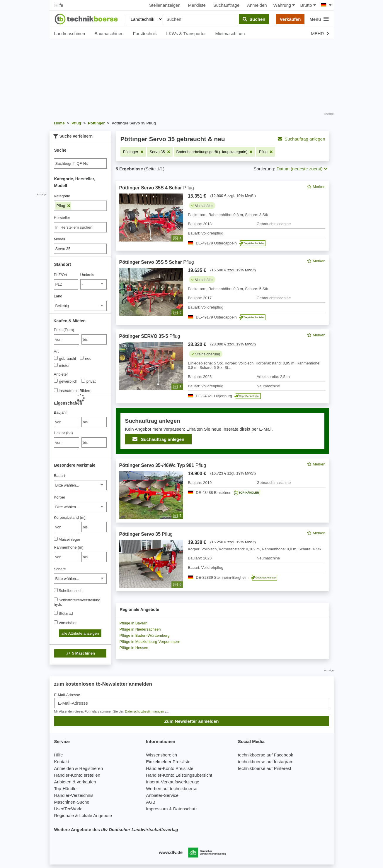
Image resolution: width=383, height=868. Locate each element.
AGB (151, 802)
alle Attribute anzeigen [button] (80, 633)
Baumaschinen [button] (109, 34)
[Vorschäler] (56, 622)
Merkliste (197, 5)
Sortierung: (264, 169)
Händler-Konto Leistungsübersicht (179, 775)
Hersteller (62, 218)
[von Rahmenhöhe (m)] (67, 557)
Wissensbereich (161, 755)
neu (86, 358)
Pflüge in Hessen (134, 648)
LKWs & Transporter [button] (186, 34)
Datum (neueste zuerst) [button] (302, 169)
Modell (59, 239)
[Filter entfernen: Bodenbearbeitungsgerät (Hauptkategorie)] (215, 152)
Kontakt (62, 762)
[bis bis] (94, 339)
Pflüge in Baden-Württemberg (145, 635)
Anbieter (61, 374)
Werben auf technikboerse (172, 789)
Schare (60, 569)
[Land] (80, 306)
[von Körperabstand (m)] (67, 527)
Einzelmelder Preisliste (168, 762)
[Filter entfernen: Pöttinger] (133, 152)
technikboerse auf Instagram (266, 762)
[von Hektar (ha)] (67, 442)
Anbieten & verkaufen (75, 782)
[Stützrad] (56, 613)
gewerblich (66, 381)
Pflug (63, 206)
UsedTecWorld (68, 809)
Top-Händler (66, 789)
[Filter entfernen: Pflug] (266, 152)
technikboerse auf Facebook (265, 755)
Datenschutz (185, 809)
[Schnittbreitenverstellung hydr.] (56, 599)
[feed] (222, 386)
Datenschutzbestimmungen (145, 711)
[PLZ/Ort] (66, 284)
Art (56, 351)
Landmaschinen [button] (70, 34)
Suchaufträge (226, 5)
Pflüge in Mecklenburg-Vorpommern (150, 642)
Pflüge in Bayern (133, 623)
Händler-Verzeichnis (74, 795)
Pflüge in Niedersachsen (140, 629)
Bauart (59, 476)
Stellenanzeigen (165, 5)
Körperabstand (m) (70, 517)
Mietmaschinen (230, 34)
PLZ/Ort (61, 275)
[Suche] (80, 164)
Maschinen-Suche (72, 802)
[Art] (56, 358)
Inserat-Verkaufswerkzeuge (173, 782)
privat (88, 381)
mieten (62, 365)
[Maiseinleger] (56, 539)
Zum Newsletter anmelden (192, 721)
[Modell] (80, 249)
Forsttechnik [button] (145, 34)
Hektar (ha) (63, 433)
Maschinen (80, 653)
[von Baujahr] (67, 422)
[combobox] (80, 227)
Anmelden (257, 5)
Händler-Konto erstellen (77, 775)
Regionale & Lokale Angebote (83, 815)
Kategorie (62, 196)
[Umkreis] (93, 284)
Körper (60, 497)
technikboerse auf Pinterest (265, 768)
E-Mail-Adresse (67, 695)
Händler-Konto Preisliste (170, 768)
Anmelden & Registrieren (79, 768)
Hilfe (59, 5)
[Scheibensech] (56, 590)
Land (58, 296)
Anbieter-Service (162, 795)
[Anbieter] (56, 381)
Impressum (157, 809)
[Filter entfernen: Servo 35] (160, 152)
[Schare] (80, 579)
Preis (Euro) (64, 330)
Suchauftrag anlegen (301, 139)
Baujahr (61, 412)
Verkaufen (290, 19)
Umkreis (87, 275)
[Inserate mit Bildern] (56, 390)
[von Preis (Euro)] (67, 339)
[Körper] (80, 507)
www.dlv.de (171, 852)
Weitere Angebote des (116, 830)
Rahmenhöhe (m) (69, 547)
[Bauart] (80, 485)
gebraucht (65, 358)
